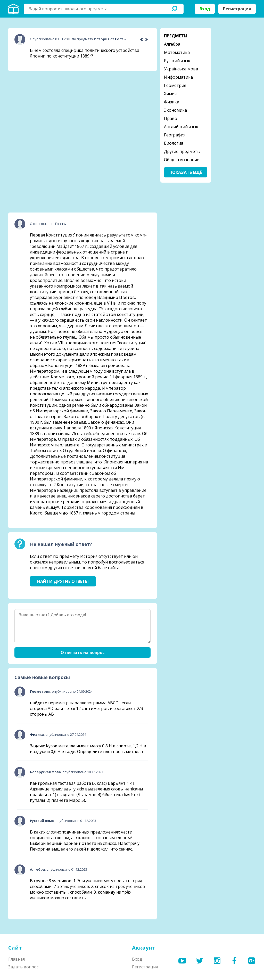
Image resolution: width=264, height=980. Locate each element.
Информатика (178, 77)
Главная (16, 959)
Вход (205, 9)
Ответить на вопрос (82, 652)
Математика (177, 52)
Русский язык (177, 61)
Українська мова (181, 69)
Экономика (175, 110)
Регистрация (237, 9)
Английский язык (181, 127)
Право (171, 118)
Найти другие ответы (63, 581)
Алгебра (172, 44)
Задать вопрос (23, 967)
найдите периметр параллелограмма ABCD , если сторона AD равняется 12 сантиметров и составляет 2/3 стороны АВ (86, 708)
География (175, 135)
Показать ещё (186, 172)
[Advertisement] (47, 108)
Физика (172, 102)
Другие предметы (182, 151)
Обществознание (182, 160)
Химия (170, 94)
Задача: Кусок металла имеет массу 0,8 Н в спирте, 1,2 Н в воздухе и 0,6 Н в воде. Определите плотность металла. (88, 749)
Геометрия (175, 85)
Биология (174, 143)
